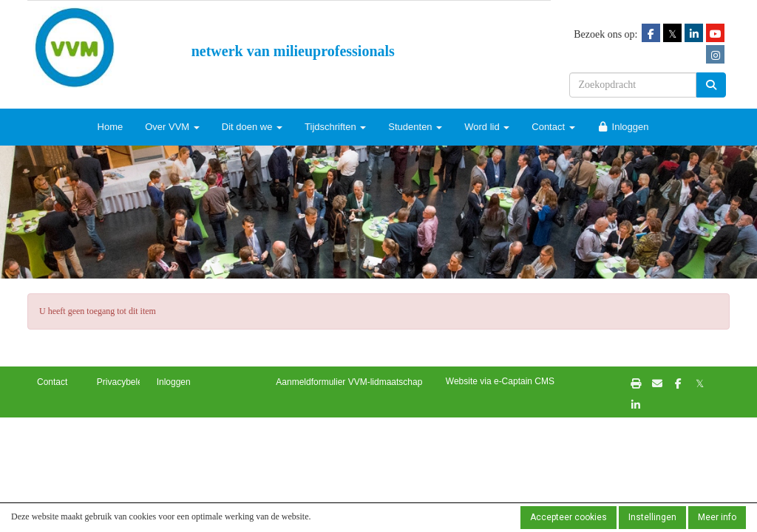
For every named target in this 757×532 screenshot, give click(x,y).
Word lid (487, 127)
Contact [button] (52, 382)
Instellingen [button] (652, 517)
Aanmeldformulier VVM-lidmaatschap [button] (349, 382)
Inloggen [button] (174, 382)
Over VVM (172, 127)
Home (111, 127)
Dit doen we (252, 127)
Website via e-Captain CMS (500, 381)
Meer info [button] (717, 517)
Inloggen (623, 127)
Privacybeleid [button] (123, 382)
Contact (553, 127)
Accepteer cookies (568, 517)
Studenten (415, 127)
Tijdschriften (335, 127)
